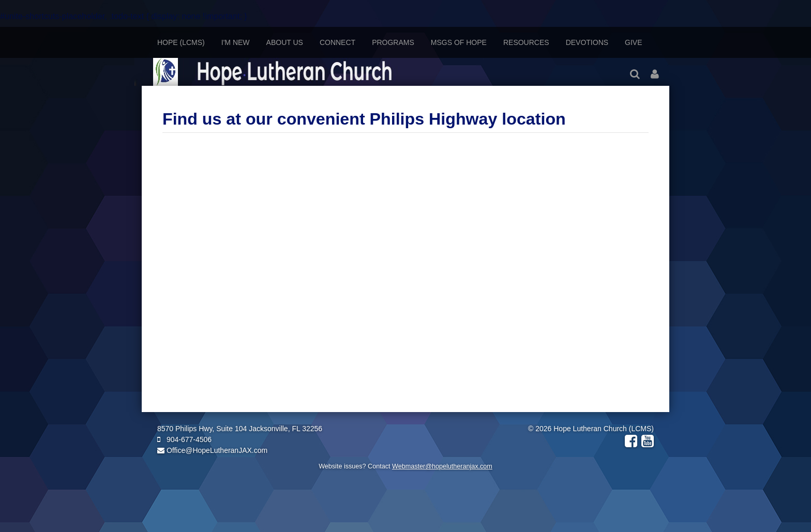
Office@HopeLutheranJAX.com (212, 450)
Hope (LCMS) (181, 42)
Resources (526, 42)
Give (633, 42)
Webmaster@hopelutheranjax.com (442, 466)
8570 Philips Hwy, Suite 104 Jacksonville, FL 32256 (240, 429)
